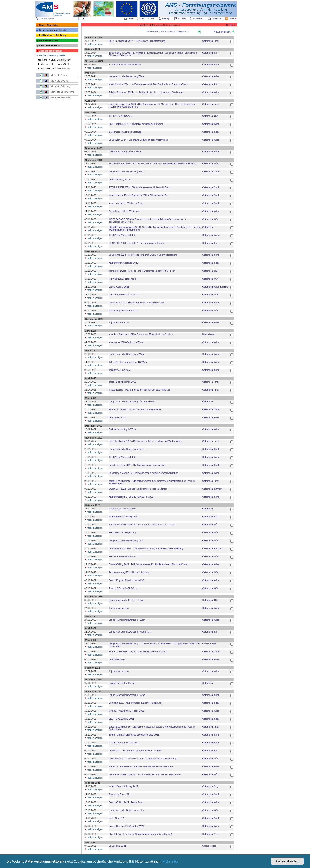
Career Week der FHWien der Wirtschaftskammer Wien (137, 303)
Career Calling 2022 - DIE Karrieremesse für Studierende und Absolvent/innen (148, 564)
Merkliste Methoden (61, 97)
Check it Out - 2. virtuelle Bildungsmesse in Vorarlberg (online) (140, 834)
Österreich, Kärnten (212, 489)
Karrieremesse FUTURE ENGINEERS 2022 (131, 497)
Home (131, 19)
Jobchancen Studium (51, 51)
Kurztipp (230, 25)
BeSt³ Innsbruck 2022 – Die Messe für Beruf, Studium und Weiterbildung (146, 441)
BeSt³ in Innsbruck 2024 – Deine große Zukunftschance (137, 41)
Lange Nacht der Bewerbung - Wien (127, 620)
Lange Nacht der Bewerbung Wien (126, 76)
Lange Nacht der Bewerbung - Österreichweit (132, 402)
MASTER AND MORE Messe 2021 (126, 711)
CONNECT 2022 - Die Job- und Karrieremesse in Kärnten (138, 489)
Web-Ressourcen (48, 40)
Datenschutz (218, 19)
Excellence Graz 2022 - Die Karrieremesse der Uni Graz (137, 465)
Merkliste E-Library (61, 86)
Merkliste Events (60, 81)
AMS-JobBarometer (50, 46)
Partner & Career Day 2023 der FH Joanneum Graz (135, 409)
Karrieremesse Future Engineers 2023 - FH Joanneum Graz (139, 195)
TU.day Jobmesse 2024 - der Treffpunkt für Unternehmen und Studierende (147, 92)
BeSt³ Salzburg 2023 (119, 179)
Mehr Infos (170, 862)
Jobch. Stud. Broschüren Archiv (54, 68)
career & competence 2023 (122, 382)
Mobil (142, 19)
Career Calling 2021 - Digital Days (126, 802)
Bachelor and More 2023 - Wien (125, 211)
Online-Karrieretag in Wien (122, 429)
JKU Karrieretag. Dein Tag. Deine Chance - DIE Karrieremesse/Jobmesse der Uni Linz (153, 163)
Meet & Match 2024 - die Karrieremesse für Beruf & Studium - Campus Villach (148, 84)
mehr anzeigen (94, 44)
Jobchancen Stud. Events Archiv (54, 60)
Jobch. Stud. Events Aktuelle (50, 55)
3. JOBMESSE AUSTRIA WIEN (125, 65)
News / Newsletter (49, 25)
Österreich (208, 227)
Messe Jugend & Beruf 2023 (123, 311)
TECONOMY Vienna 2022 (122, 457)
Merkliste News (59, 75)
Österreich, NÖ (210, 271)
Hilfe (152, 19)
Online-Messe (209, 643)
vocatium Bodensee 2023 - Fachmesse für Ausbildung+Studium (141, 334)
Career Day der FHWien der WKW (126, 580)
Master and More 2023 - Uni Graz (126, 203)
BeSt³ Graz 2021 (117, 818)
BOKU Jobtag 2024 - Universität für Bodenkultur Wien (136, 124)
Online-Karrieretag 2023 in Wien (125, 152)
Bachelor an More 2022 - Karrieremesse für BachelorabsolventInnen (143, 473)
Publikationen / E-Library (53, 35)
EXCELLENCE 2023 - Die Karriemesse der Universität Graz (139, 187)
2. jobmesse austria (119, 322)
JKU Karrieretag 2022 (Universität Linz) (129, 572)
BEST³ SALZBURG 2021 (121, 719)
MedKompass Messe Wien (122, 509)
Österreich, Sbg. (211, 132)
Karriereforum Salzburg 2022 (123, 517)
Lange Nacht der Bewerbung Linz (126, 540)
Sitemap (166, 19)
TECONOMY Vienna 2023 (122, 235)
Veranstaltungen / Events (53, 30)
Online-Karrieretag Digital (122, 683)
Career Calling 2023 (119, 287)
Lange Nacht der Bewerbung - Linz (126, 810)
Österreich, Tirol (210, 41)
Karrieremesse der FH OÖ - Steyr (126, 600)
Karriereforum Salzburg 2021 (123, 786)
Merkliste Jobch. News (63, 92)
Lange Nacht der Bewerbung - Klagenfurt (130, 632)
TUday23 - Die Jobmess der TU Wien (128, 362)
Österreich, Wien (211, 65)
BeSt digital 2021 (117, 846)
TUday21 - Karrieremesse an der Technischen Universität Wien (141, 766)
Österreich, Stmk (211, 171)
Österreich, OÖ (210, 116)
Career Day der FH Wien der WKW (127, 826)
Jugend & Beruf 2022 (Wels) (123, 588)
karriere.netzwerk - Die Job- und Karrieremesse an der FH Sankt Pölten (145, 774)
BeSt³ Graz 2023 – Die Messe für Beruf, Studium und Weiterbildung (143, 255)
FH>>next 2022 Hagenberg (123, 532)
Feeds (234, 19)
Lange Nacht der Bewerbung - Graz (127, 695)
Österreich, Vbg (210, 834)
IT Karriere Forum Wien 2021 (124, 743)
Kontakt (182, 19)
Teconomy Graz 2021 (120, 794)
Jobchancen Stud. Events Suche (54, 64)
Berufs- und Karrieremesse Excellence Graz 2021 (134, 735)
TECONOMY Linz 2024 (121, 116)
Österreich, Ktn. (210, 632)
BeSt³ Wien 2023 (117, 417)
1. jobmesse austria (119, 608)
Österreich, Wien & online (215, 287)
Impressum (198, 19)
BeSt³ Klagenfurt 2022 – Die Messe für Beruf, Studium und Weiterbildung (146, 548)
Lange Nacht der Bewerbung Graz (126, 171)
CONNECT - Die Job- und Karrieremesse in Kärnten (135, 751)
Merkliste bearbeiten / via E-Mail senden (168, 32)
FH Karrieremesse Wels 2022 (124, 556)
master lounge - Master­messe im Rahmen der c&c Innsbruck (140, 390)
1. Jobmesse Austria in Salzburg (125, 132)
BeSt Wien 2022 (117, 659)
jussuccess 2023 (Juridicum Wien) (126, 342)
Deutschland (209, 334)
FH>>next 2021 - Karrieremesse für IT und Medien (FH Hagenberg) (143, 759)
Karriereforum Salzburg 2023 (123, 263)
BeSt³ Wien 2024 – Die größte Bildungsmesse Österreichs (138, 140)
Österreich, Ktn (210, 53)
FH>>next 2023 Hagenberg (123, 279)
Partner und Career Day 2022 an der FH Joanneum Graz (138, 651)
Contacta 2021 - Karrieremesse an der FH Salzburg (135, 703)
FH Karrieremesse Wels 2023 (124, 295)
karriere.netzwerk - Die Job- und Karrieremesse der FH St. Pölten (142, 271)
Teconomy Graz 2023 (120, 370)
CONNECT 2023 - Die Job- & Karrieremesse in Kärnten (137, 243)
